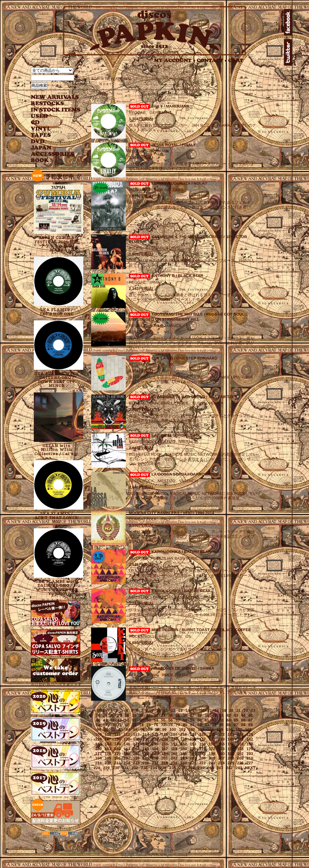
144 (108, 744)
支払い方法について (139, 850)
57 (178, 720)
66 (243, 720)
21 (238, 711)
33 (163, 715)
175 (240, 749)
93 (121, 730)
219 (174, 763)
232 (135, 768)
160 (99, 749)
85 (221, 725)
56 (170, 720)
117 (174, 734)
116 (165, 734)
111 (117, 734)
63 (221, 720)
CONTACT (212, 60)
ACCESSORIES (53, 154)
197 (127, 758)
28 (127, 715)
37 (192, 715)
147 (136, 744)
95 (135, 730)
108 (248, 730)
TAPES (41, 135)
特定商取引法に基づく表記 (103, 850)
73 (134, 725)
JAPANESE (51, 148)
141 (240, 739)
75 (148, 725)
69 (105, 725)
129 (127, 739)
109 (99, 734)
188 (202, 754)
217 (155, 763)
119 (193, 734)
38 (199, 715)
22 (246, 711)
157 (231, 744)
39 (207, 715)
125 (250, 734)
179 (117, 754)
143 (99, 744)
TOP (95, 79)
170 (193, 749)
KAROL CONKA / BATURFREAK (181, 552)
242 (229, 768)
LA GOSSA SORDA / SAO (175, 435)
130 (136, 739)
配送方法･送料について (173, 850)
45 (250, 715)
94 (128, 730)
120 (202, 734)
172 (212, 749)
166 (155, 749)
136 (193, 739)
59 (192, 720)
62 (214, 720)
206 (212, 758)
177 (99, 754)
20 (231, 711)
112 (127, 734)
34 (170, 715)
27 (119, 715)
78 (170, 725)
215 (136, 763)
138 (212, 739)
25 (105, 715)
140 (231, 739)
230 (116, 768)
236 (173, 768)
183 (155, 754)
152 (183, 744)
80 (185, 725)
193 (250, 754)
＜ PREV (102, 94)
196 (117, 758)
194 (99, 758)
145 (117, 744)
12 (173, 711)
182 (146, 754)
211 (99, 763)
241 (220, 768)
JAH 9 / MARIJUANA (170, 106)
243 (239, 768)
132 (155, 739)
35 (178, 715)
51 (134, 720)
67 (250, 720)
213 (117, 763)
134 (174, 739)
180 (127, 754)
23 (253, 711)
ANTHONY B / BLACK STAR (177, 276)
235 (163, 768)
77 (163, 725)
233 (144, 768)
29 (134, 715)
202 (174, 758)
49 (119, 720)
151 (174, 744)
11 (166, 711)
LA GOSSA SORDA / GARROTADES (185, 474)
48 (112, 720)
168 (174, 749)
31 (148, 715)
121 (212, 734)
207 (221, 758)
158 (240, 744)
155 (212, 744)
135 (183, 739)
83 (207, 725)
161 (108, 749)
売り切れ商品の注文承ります (56, 682)
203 (183, 758)
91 (106, 730)
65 (236, 720)
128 (117, 739)
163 (127, 749)
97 (150, 730)
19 (224, 711)
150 (165, 744)
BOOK (40, 160)
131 (146, 739)
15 (195, 711)
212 (108, 763)
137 (202, 739)
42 (228, 715)
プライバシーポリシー (209, 850)
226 (240, 763)
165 (146, 749)
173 (221, 749)
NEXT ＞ (251, 94)
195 (108, 758)
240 (210, 768)
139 (221, 739)
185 (174, 754)
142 (250, 739)
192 (240, 754)
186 (183, 754)
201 (165, 758)
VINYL (41, 129)
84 (214, 725)
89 (250, 725)
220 (183, 763)
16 (202, 711)
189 (212, 754)
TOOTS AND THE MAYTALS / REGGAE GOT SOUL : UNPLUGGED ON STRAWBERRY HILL (188, 317)
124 (240, 734)
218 (165, 763)
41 (221, 715)
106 (229, 730)
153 (193, 744)
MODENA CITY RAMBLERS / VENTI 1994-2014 (171, 513)
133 (165, 739)
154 (202, 744)
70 (112, 725)
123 (231, 734)
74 (141, 725)
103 (201, 730)
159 (250, 744)
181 (136, 754)
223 (212, 763)
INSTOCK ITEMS (56, 110)
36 (185, 715)
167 (165, 749)
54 (156, 720)
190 (221, 754)
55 (163, 720)
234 (154, 768)
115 (155, 734)
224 (221, 763)
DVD (38, 142)
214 (127, 763)
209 (240, 758)
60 (199, 720)
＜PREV (100, 711)
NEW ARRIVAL (55, 97)
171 (202, 749)
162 (117, 749)
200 (155, 758)
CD (35, 123)
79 (178, 725)
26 (112, 715)
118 (183, 734)
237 (182, 768)
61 (207, 720)
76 (156, 725)
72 (127, 725)
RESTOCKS (51, 104)
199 (146, 758)
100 (173, 730)
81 (192, 725)
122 (221, 734)
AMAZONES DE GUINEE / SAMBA (183, 668)
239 (201, 768)
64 (228, 720)
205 (202, 758)
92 (113, 730)
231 (126, 768)
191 (231, 754)
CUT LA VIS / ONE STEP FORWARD (185, 358)
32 (156, 715)
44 (243, 715)
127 (108, 739)
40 (214, 715)
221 (193, 763)
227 (250, 763)
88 (243, 725)
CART (236, 60)
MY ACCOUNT (175, 60)
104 (211, 730)
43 (236, 715)
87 (236, 725)
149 (155, 744)
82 (199, 725)
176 (250, 749)
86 (228, 725)
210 (250, 758)
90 (99, 730)
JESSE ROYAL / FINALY (174, 145)
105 (220, 730)
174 (231, 749)
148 (146, 744)
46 (98, 720)
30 (141, 715)
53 (148, 720)
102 (192, 730)
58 (185, 720)
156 (221, 744)
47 (105, 720)
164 (136, 749)
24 (98, 715)
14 (187, 711)
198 (136, 758)
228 (97, 768)
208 (231, 758)
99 (164, 730)
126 (99, 739)
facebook (288, 22)
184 (165, 754)
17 (209, 711)
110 (108, 734)
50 (127, 720)
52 (141, 720)
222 (202, 763)
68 (98, 725)
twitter (288, 52)
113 (136, 734)
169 (183, 749)
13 (180, 711)
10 (158, 711)
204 (193, 758)
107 (239, 730)
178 (108, 754)
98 (157, 730)
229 (107, 768)
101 (182, 730)
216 (146, 763)
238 (192, 768)
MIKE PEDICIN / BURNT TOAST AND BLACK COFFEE (201, 630)
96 (142, 730)
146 (127, 744)
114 (146, 734)
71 (119, 725)
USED (51, 116)
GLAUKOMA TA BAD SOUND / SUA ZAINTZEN (194, 397)
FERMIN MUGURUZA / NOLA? (179, 183)
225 (231, 763)
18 (217, 711)
